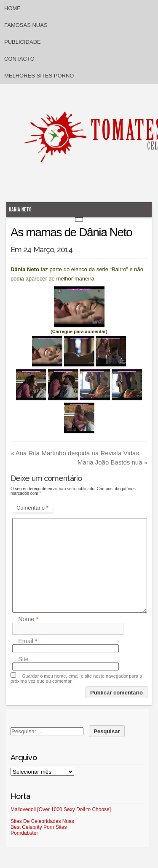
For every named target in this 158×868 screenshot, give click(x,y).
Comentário (32, 508)
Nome (28, 620)
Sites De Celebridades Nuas (42, 821)
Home (12, 8)
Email (28, 641)
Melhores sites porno (39, 76)
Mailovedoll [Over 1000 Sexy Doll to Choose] (61, 809)
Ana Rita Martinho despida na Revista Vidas (75, 453)
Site (23, 659)
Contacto (19, 59)
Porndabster (24, 833)
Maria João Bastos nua (112, 462)
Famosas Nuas (26, 25)
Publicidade (23, 42)
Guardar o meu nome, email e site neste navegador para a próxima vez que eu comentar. (76, 678)
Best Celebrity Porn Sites (39, 827)
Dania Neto (20, 210)
